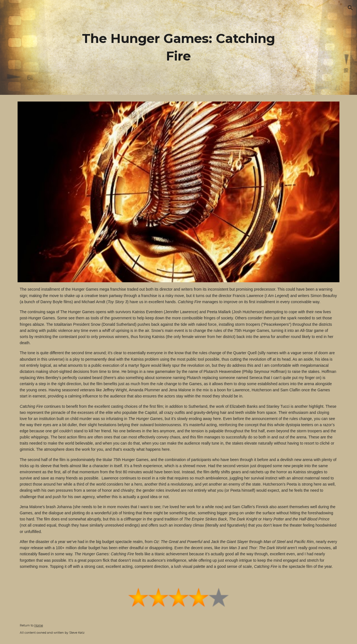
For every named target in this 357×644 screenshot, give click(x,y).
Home (39, 625)
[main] (178, 47)
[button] (350, 8)
